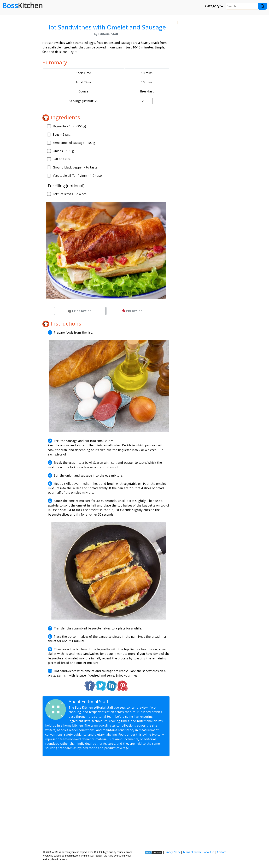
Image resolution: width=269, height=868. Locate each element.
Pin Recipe (132, 311)
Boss (22, 5)
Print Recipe (80, 311)
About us (209, 852)
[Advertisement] (106, 804)
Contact (221, 852)
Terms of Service (192, 852)
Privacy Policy (172, 852)
